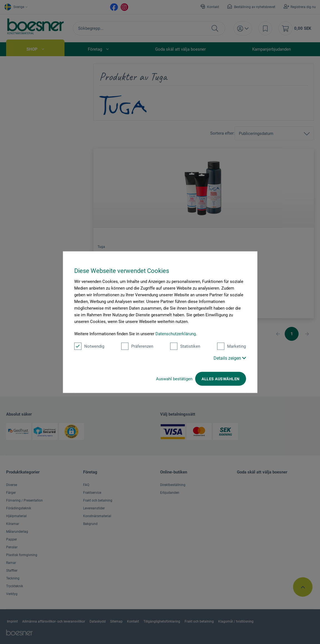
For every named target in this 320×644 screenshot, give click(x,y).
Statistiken (185, 346)
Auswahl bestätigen (174, 379)
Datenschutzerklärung (176, 334)
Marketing (231, 346)
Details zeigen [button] (230, 358)
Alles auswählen (220, 379)
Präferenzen (137, 346)
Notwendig (89, 346)
